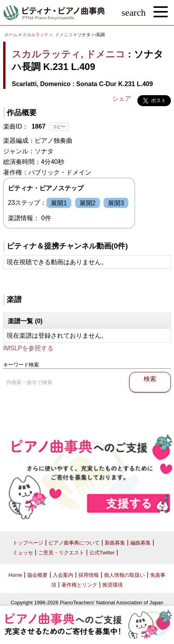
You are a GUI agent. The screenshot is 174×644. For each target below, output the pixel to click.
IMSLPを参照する (28, 348)
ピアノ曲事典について (74, 543)
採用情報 (89, 575)
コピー (59, 127)
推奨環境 (113, 585)
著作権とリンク (79, 585)
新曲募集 (115, 543)
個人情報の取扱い (124, 575)
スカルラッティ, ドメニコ (47, 35)
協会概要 (37, 575)
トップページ (28, 543)
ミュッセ (23, 553)
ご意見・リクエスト (61, 553)
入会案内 (63, 575)
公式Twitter (102, 553)
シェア (122, 98)
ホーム (11, 35)
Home (16, 575)
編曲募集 (141, 543)
